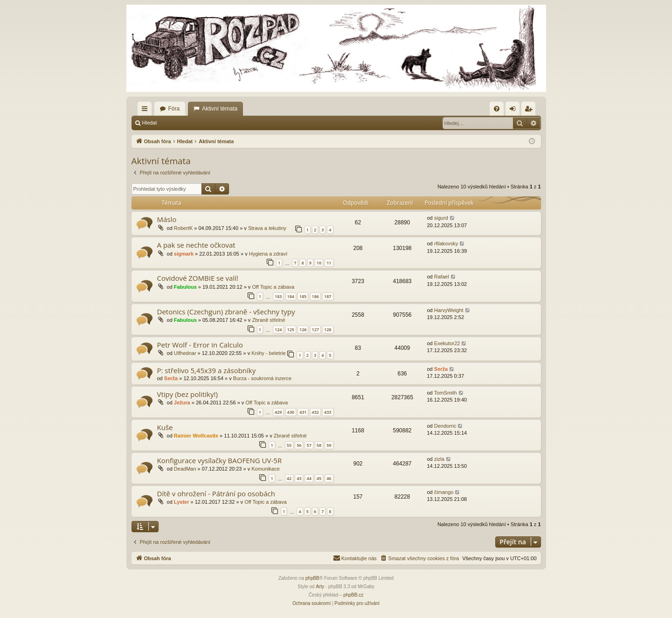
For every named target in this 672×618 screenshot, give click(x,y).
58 (319, 445)
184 (291, 296)
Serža (171, 378)
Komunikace (266, 469)
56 (299, 445)
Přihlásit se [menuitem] (514, 111)
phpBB (312, 578)
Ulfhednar (185, 353)
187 (328, 296)
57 (309, 445)
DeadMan (185, 469)
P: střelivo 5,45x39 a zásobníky (207, 370)
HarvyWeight (449, 310)
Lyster (182, 502)
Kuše (165, 427)
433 (328, 412)
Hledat (150, 123)
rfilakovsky (446, 243)
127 (315, 330)
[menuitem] (497, 109)
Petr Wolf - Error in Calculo (200, 345)
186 (315, 296)
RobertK (183, 228)
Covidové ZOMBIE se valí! (198, 278)
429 (278, 412)
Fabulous (185, 287)
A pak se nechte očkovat (196, 245)
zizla (439, 459)
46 (329, 478)
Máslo (167, 219)
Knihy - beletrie (268, 353)
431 (303, 412)
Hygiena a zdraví (268, 254)
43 (299, 478)
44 (309, 478)
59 (329, 445)
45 (319, 478)
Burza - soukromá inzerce (262, 378)
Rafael (442, 277)
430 (291, 412)
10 (319, 263)
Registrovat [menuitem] (530, 111)
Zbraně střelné (268, 320)
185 (303, 296)
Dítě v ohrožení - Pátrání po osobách (216, 493)
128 (328, 330)
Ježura (182, 403)
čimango (444, 492)
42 (289, 478)
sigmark (184, 254)
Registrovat (222, 123)
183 (278, 296)
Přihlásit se (183, 123)
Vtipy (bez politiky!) (187, 394)
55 (289, 445)
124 (278, 330)
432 (315, 412)
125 (291, 330)
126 (303, 330)
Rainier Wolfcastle (196, 436)
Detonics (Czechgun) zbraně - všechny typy (226, 312)
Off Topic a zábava (273, 287)
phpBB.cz (353, 595)
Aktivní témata (220, 109)
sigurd (441, 218)
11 (329, 263)
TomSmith (446, 393)
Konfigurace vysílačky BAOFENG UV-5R (220, 460)
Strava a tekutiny (267, 228)
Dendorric (445, 426)
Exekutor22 (447, 343)
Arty (320, 587)
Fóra (174, 109)
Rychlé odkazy (146, 111)
